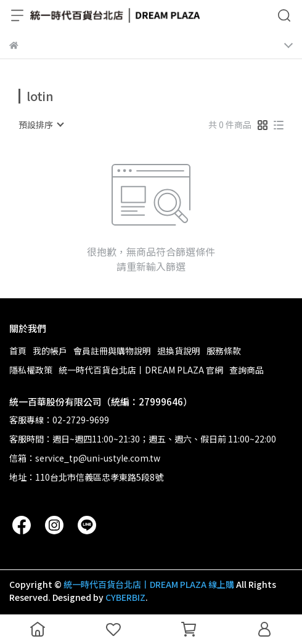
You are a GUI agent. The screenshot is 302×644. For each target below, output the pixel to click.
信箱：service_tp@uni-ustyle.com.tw (85, 458)
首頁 (18, 351)
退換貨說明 (179, 351)
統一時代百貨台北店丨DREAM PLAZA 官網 (141, 370)
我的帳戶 (50, 351)
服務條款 (224, 351)
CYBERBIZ (125, 597)
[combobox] (41, 124)
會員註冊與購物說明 (112, 351)
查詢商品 (247, 370)
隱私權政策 (31, 370)
